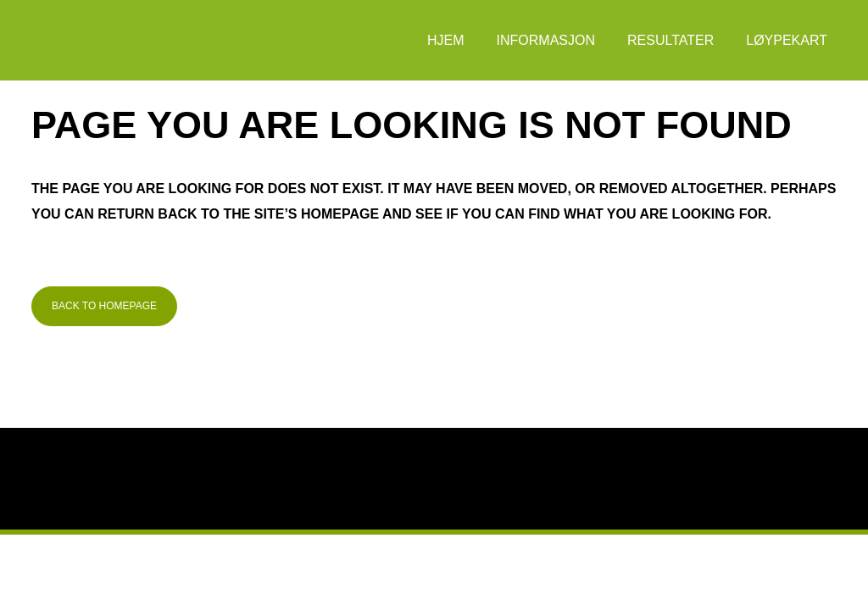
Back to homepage (104, 306)
